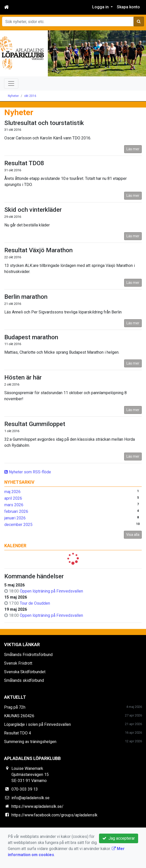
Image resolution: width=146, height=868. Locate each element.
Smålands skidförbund (24, 680)
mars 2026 (14, 505)
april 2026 (13, 498)
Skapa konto (128, 7)
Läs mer (133, 149)
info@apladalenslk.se (30, 798)
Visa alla (133, 535)
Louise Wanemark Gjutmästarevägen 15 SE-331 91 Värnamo (30, 775)
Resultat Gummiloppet (35, 424)
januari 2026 (15, 518)
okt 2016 (30, 96)
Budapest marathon (31, 337)
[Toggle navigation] (11, 83)
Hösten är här (23, 377)
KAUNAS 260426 (19, 716)
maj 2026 (12, 492)
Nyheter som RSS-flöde (28, 472)
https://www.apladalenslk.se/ (37, 806)
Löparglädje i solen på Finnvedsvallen (37, 724)
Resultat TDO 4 (18, 733)
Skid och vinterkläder (33, 210)
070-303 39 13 (25, 789)
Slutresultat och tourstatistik (44, 123)
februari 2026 (16, 511)
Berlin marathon (26, 297)
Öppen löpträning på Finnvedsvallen (51, 591)
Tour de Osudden (35, 603)
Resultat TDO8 (24, 163)
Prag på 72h (15, 707)
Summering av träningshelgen (30, 742)
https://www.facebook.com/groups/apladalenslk (54, 815)
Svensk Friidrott (18, 663)
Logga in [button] (101, 7)
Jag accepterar (119, 838)
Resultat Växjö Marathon (38, 250)
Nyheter (13, 96)
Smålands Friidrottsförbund (28, 655)
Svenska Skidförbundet (25, 672)
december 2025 (18, 525)
